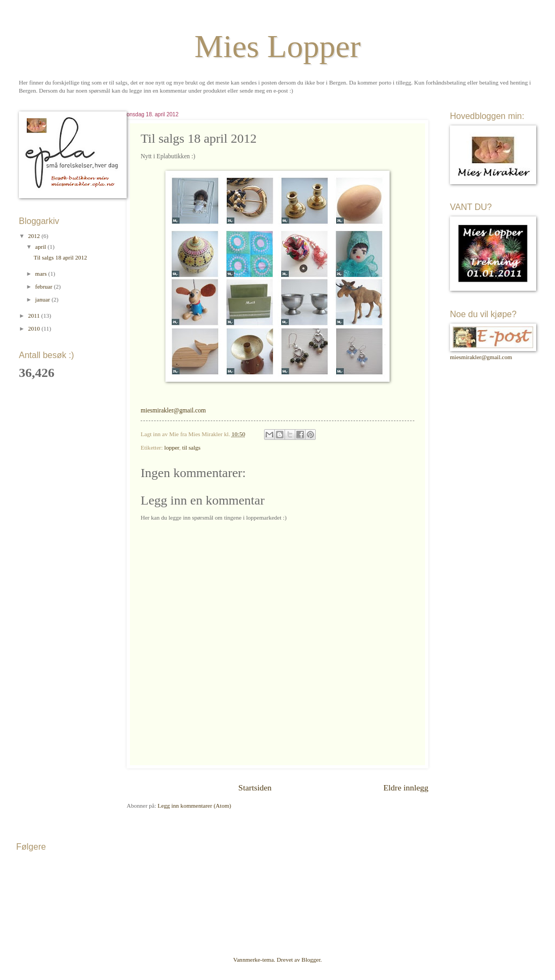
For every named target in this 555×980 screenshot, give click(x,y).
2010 (35, 328)
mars (41, 274)
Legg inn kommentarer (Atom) (195, 806)
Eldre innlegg (406, 787)
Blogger (311, 960)
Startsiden (255, 787)
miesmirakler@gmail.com (173, 411)
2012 (35, 236)
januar (43, 299)
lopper (172, 447)
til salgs (191, 447)
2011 (34, 316)
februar (44, 286)
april (41, 247)
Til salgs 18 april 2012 (61, 257)
